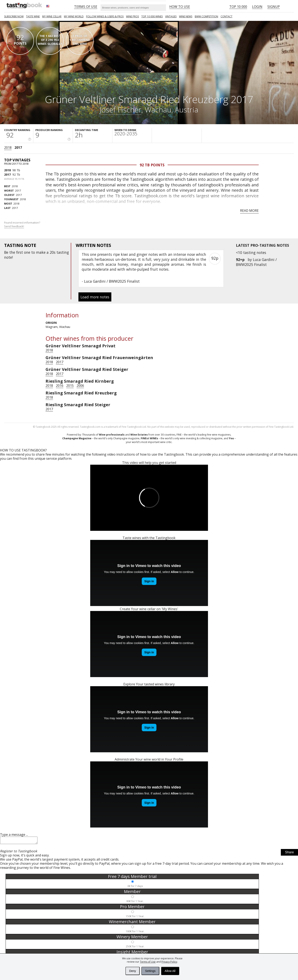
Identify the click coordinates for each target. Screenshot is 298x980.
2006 (80, 386)
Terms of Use (148, 962)
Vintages (171, 16)
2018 (8, 148)
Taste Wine (33, 16)
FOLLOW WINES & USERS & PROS (105, 16)
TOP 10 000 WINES (152, 16)
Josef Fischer (121, 110)
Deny (133, 971)
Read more (249, 211)
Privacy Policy (169, 962)
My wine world (74, 16)
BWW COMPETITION (206, 16)
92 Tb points (152, 165)
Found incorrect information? (22, 224)
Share (289, 853)
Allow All (170, 971)
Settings (150, 971)
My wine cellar (52, 16)
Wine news (186, 16)
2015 (70, 386)
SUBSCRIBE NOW (14, 16)
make (41, 252)
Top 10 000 (238, 7)
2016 (60, 386)
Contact (227, 16)
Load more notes (95, 297)
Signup (274, 7)
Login (257, 7)
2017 (18, 148)
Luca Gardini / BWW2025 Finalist (256, 262)
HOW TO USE (180, 7)
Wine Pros (132, 16)
